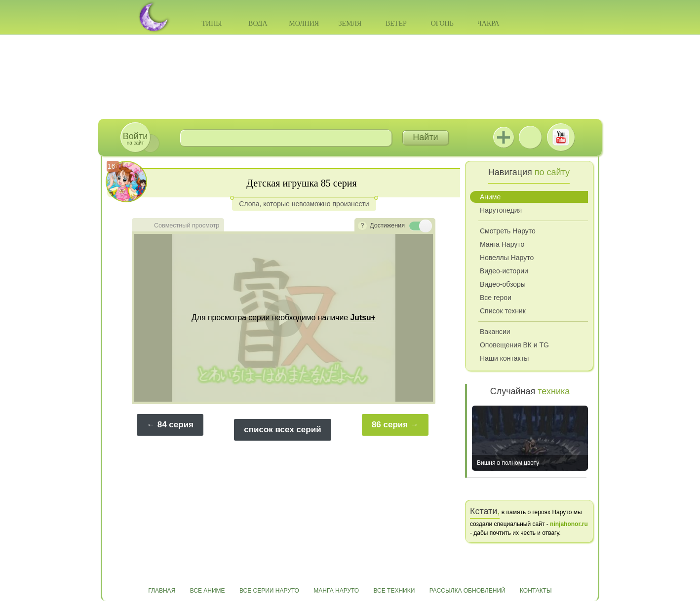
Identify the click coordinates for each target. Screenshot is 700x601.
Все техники (394, 591)
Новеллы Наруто (507, 258)
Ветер (396, 23)
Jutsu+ (504, 137)
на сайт (135, 138)
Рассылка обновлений (467, 591)
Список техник (503, 311)
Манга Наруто (502, 244)
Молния (304, 23)
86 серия (390, 425)
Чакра (488, 23)
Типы (212, 23)
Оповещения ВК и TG (514, 345)
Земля (350, 23)
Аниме (490, 197)
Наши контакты (504, 358)
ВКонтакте (530, 137)
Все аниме (208, 591)
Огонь (442, 23)
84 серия (175, 425)
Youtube (561, 137)
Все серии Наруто (269, 591)
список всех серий (282, 430)
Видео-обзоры (503, 284)
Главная (162, 591)
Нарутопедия (501, 210)
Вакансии (495, 332)
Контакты (536, 591)
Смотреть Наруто (508, 231)
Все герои (496, 298)
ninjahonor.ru (569, 524)
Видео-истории (504, 271)
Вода (258, 23)
